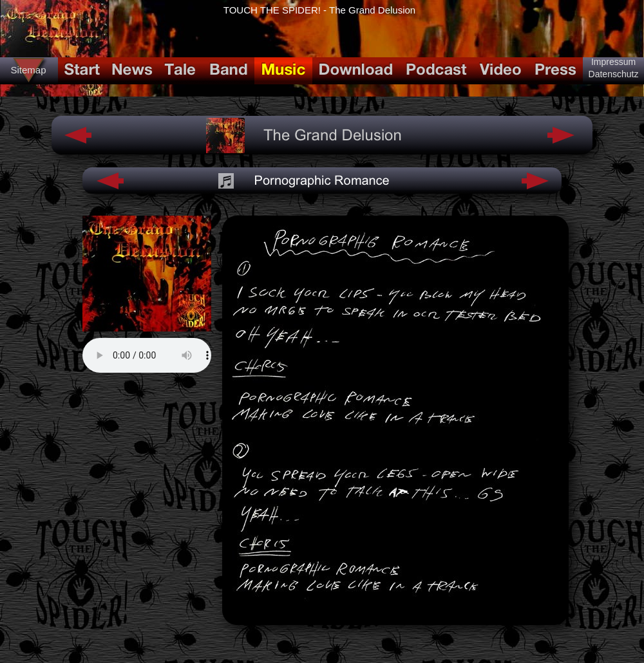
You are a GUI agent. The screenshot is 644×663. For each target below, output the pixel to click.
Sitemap (28, 70)
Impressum (613, 62)
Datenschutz (614, 74)
